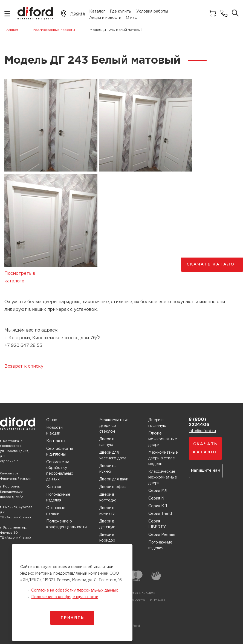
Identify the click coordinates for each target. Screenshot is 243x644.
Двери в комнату (107, 511)
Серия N (156, 498)
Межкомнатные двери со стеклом (114, 426)
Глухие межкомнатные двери (163, 439)
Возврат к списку (24, 366)
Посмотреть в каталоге (20, 277)
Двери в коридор (107, 538)
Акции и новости (105, 18)
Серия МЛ (158, 491)
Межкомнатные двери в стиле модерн (163, 458)
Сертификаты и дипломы (60, 452)
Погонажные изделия (58, 497)
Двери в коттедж (108, 497)
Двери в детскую (108, 524)
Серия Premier (162, 535)
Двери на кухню (108, 469)
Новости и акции (54, 431)
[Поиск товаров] (235, 14)
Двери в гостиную (157, 423)
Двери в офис (112, 487)
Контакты (56, 441)
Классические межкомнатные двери (163, 477)
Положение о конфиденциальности (66, 524)
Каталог (97, 11)
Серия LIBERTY (157, 524)
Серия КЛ (157, 506)
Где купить (120, 11)
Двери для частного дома (113, 455)
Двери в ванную (107, 442)
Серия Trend (160, 514)
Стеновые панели (56, 511)
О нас (131, 18)
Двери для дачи (114, 479)
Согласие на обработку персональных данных (60, 471)
